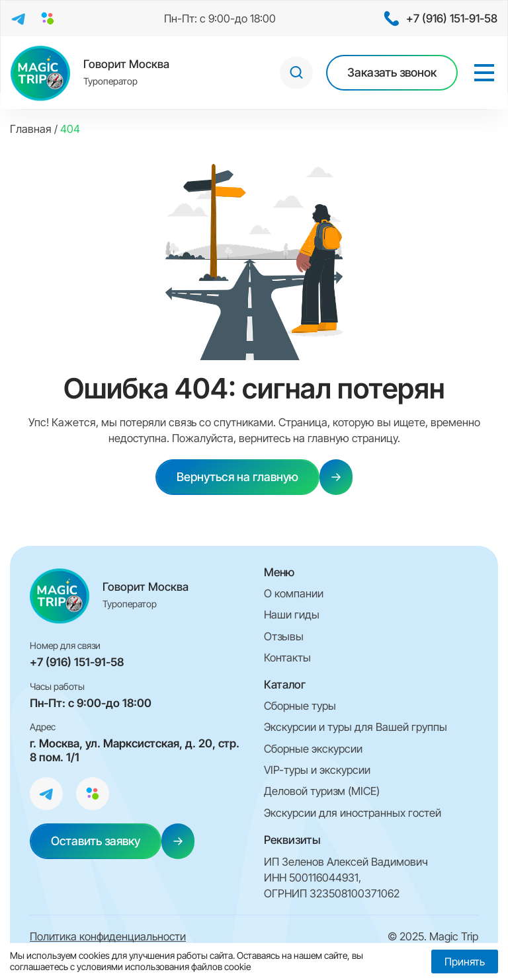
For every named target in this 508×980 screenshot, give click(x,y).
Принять (465, 961)
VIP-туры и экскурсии (317, 770)
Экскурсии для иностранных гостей (353, 813)
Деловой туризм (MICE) (322, 791)
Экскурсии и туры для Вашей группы (356, 727)
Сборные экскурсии (313, 749)
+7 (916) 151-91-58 (77, 662)
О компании (294, 593)
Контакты (287, 658)
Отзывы (284, 636)
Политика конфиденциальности (108, 936)
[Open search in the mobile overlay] (296, 73)
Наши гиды (292, 615)
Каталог (285, 685)
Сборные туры (300, 706)
